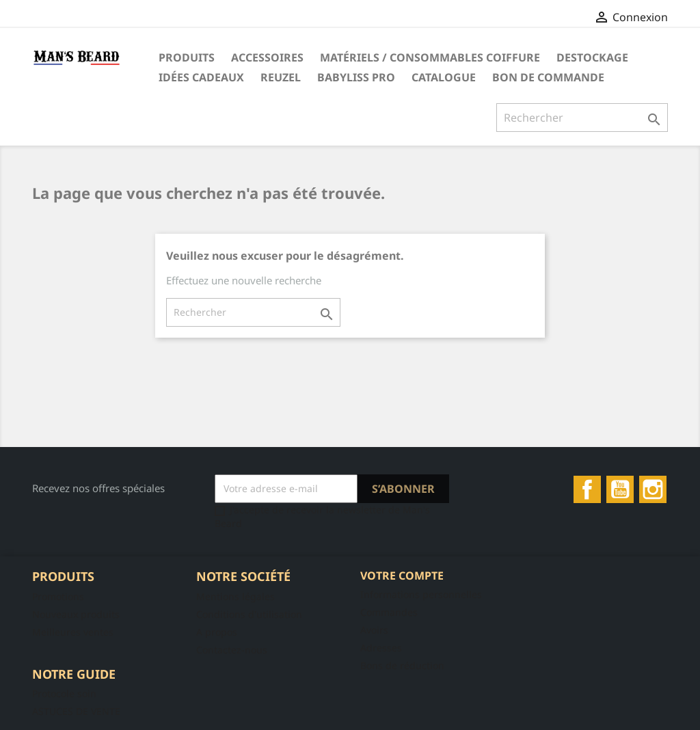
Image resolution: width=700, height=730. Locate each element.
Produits (187, 57)
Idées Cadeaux (201, 77)
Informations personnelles (421, 594)
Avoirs (374, 630)
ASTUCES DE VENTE (76, 711)
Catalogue (444, 77)
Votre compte (402, 576)
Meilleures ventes (73, 632)
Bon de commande (548, 77)
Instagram (653, 489)
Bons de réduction (402, 665)
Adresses (381, 648)
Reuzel (281, 77)
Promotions (58, 596)
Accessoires (267, 57)
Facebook (587, 489)
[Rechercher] (582, 118)
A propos (217, 632)
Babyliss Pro (356, 77)
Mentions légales (235, 596)
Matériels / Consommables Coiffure (430, 57)
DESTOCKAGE (592, 57)
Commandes (389, 612)
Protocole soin (64, 693)
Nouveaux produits (76, 614)
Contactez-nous (232, 650)
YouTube (620, 489)
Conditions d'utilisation (249, 614)
